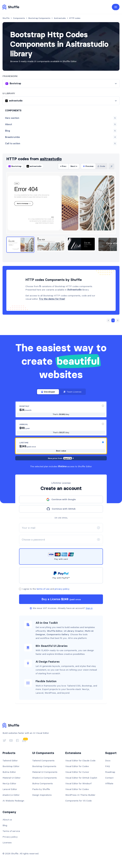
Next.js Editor (9, 783)
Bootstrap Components (44, 766)
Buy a (61, 599)
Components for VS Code (78, 801)
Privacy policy (10, 837)
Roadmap (110, 772)
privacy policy (62, 589)
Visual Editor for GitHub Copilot (81, 778)
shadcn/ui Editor (11, 795)
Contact (109, 778)
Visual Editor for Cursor (77, 772)
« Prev (63, 166)
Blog (5, 825)
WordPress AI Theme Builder (80, 795)
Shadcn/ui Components (44, 778)
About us (7, 820)
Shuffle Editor (55, 631)
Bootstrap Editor (11, 766)
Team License (72, 392)
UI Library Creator (74, 631)
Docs (108, 761)
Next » (74, 166)
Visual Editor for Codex (77, 766)
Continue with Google (61, 500)
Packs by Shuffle (41, 789)
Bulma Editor (9, 772)
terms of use (43, 589)
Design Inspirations (42, 795)
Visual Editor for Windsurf (78, 783)
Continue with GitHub (61, 509)
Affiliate (109, 783)
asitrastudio (51, 159)
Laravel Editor (10, 789)
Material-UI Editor (12, 778)
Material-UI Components (45, 772)
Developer (48, 392)
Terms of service (11, 831)
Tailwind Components (43, 761)
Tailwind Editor (10, 761)
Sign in (89, 608)
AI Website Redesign (13, 801)
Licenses (7, 843)
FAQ (107, 766)
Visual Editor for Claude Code (80, 761)
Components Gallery (58, 634)
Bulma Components (42, 783)
